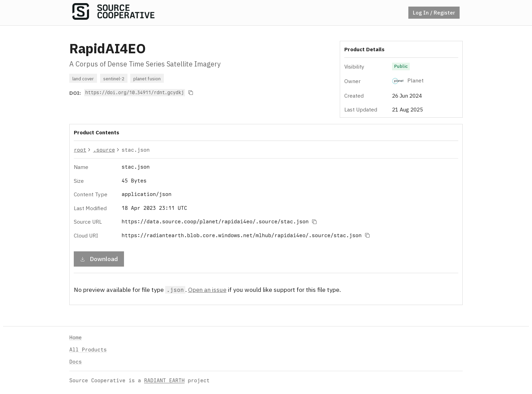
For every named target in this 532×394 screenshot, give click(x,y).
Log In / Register (434, 12)
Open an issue (207, 289)
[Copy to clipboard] (191, 93)
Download (99, 258)
